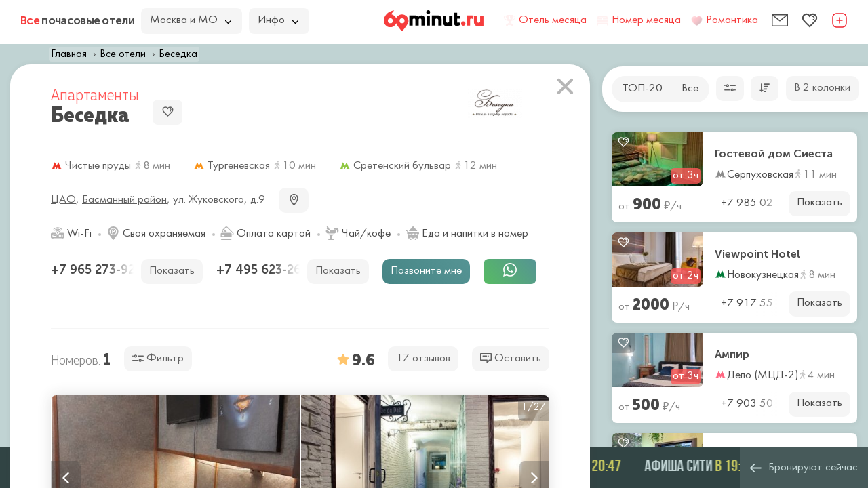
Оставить (511, 358)
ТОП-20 (643, 89)
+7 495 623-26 (260, 270)
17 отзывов (423, 359)
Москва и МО (191, 20)
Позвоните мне (426, 271)
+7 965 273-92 (95, 270)
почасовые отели (77, 20)
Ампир (732, 354)
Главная (69, 54)
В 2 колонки (822, 88)
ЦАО (63, 200)
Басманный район (124, 200)
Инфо (278, 20)
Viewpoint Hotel (757, 254)
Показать (820, 203)
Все (690, 89)
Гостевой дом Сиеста (774, 154)
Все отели (123, 54)
